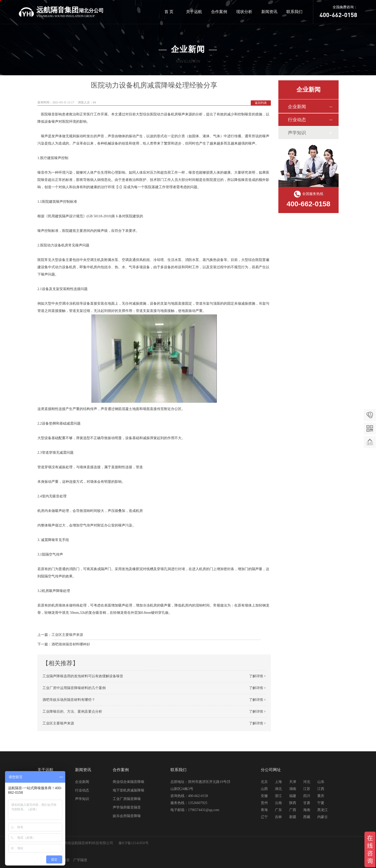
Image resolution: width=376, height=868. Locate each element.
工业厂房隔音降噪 (127, 799)
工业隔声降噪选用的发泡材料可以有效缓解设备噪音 (83, 676)
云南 (278, 803)
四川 (307, 796)
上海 (278, 782)
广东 (278, 810)
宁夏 (321, 803)
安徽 (264, 796)
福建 (293, 796)
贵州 (264, 803)
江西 (321, 789)
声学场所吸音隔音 (127, 807)
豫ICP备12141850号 (134, 843)
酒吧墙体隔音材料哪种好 (71, 644)
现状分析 (244, 12)
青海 (264, 810)
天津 (293, 782)
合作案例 (219, 12)
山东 (321, 782)
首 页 (169, 12)
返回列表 (261, 103)
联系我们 (294, 12)
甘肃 (307, 803)
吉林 (278, 817)
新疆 (293, 817)
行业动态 (297, 120)
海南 (307, 810)
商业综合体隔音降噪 (129, 782)
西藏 (307, 817)
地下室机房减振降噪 (129, 790)
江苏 (307, 789)
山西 (264, 789)
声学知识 (297, 133)
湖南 (293, 789)
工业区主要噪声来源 (67, 635)
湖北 (278, 789)
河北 (307, 782)
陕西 (293, 803)
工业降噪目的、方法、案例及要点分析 (72, 712)
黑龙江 (323, 810)
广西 (293, 810)
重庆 (321, 796)
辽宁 (264, 817)
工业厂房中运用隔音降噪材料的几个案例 (74, 688)
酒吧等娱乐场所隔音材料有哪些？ (69, 700)
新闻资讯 (269, 12)
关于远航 (194, 12)
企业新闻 (297, 107)
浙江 (278, 796)
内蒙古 (323, 817)
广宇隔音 (80, 860)
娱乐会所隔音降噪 (127, 816)
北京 (264, 782)
